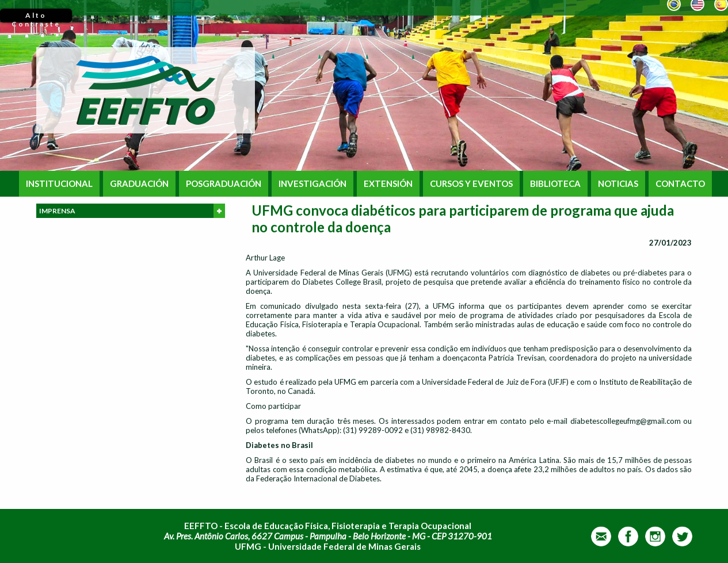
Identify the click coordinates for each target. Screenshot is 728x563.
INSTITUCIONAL (59, 184)
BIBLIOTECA (555, 184)
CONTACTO (680, 184)
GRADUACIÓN (139, 184)
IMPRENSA (132, 211)
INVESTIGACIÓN (312, 184)
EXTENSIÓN (388, 184)
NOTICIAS (618, 184)
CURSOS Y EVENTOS (471, 184)
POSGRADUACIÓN (224, 184)
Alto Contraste (36, 17)
